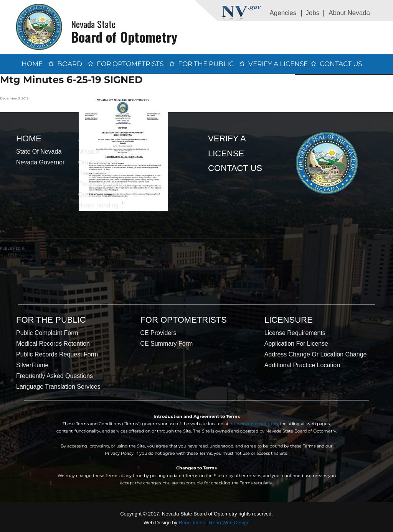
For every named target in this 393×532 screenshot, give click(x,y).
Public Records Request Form (57, 354)
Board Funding (98, 205)
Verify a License (278, 64)
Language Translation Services (58, 387)
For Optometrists (130, 64)
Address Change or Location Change (316, 354)
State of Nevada (39, 152)
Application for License (296, 344)
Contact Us (341, 64)
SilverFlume (32, 365)
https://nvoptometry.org (254, 424)
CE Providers (158, 333)
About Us (100, 138)
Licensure (289, 320)
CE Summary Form (166, 344)
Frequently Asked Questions (54, 376)
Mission (89, 152)
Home (32, 64)
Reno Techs (192, 523)
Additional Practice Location (302, 365)
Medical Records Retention (53, 344)
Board (70, 64)
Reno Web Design (229, 523)
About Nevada (349, 13)
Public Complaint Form (47, 333)
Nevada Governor (40, 162)
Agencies (283, 13)
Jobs (312, 13)
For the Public (206, 64)
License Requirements (295, 333)
